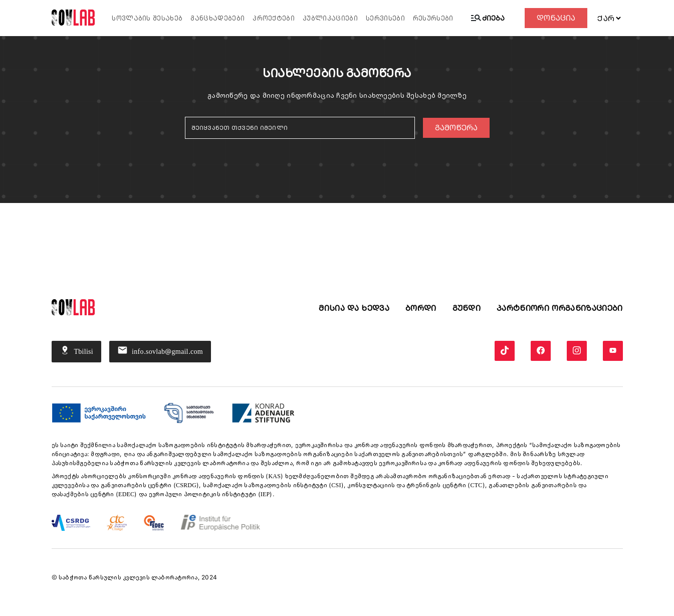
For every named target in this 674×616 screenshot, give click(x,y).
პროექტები (274, 18)
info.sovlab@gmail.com (160, 352)
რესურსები (433, 18)
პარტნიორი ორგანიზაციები (559, 308)
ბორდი (421, 308)
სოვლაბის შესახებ (147, 18)
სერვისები (385, 18)
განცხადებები (217, 18)
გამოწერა (456, 128)
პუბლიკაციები (330, 18)
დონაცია (556, 18)
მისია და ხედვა (354, 308)
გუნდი (467, 308)
